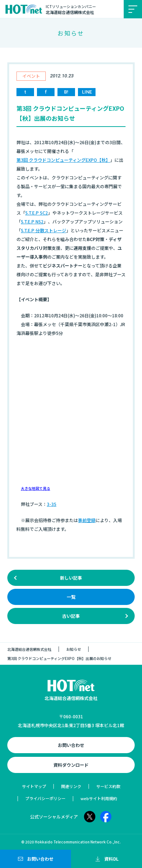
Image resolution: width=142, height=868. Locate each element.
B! (66, 92)
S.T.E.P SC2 (37, 213)
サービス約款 (108, 786)
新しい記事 (71, 578)
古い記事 (71, 616)
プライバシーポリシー (45, 798)
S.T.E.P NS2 (32, 221)
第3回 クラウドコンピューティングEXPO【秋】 (63, 160)
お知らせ (74, 649)
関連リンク (71, 786)
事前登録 (87, 520)
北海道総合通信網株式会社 (29, 649)
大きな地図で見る (35, 488)
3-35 (52, 504)
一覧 (71, 597)
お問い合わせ (71, 745)
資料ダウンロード (71, 765)
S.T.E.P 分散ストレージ (44, 230)
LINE (87, 92)
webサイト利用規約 (99, 798)
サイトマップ (34, 786)
